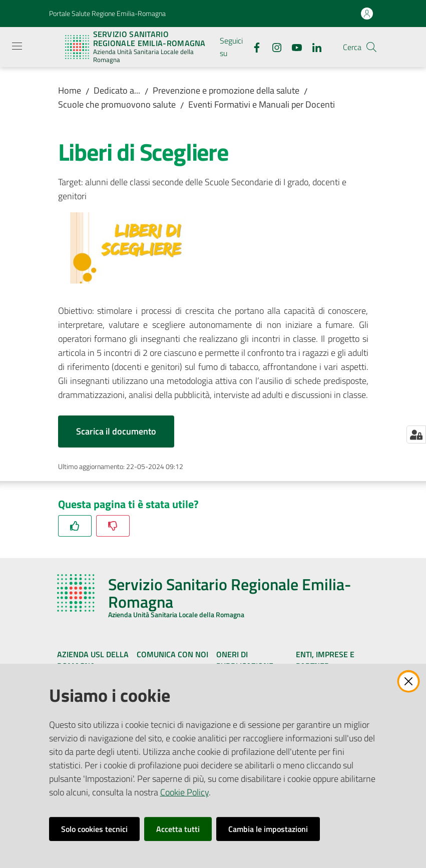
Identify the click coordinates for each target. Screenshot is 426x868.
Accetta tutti (178, 829)
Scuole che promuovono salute (117, 104)
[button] (371, 47)
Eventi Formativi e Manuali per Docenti (262, 104)
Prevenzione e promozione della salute (226, 90)
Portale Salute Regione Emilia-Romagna (107, 13)
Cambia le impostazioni (268, 829)
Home (70, 90)
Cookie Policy (184, 792)
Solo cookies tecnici (94, 829)
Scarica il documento (116, 431)
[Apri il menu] (17, 46)
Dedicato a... (117, 90)
